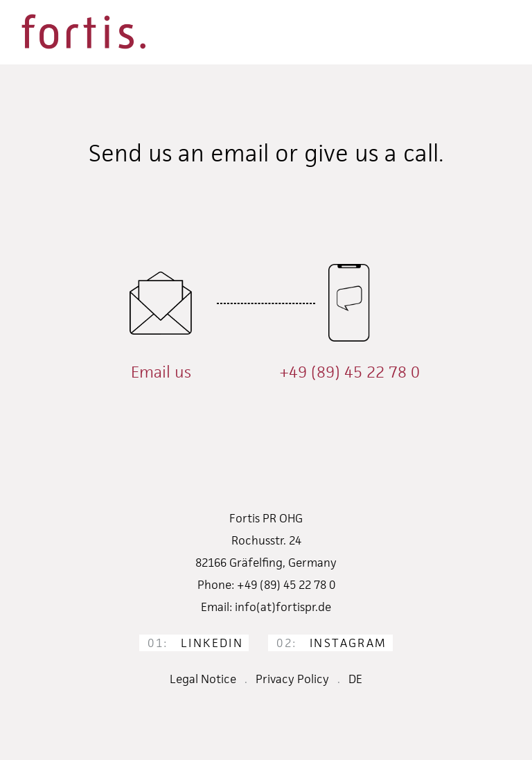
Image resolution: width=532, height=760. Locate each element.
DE (355, 679)
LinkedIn (195, 643)
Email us (161, 372)
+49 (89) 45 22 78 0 (349, 372)
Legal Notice (203, 679)
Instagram (331, 643)
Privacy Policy (292, 679)
